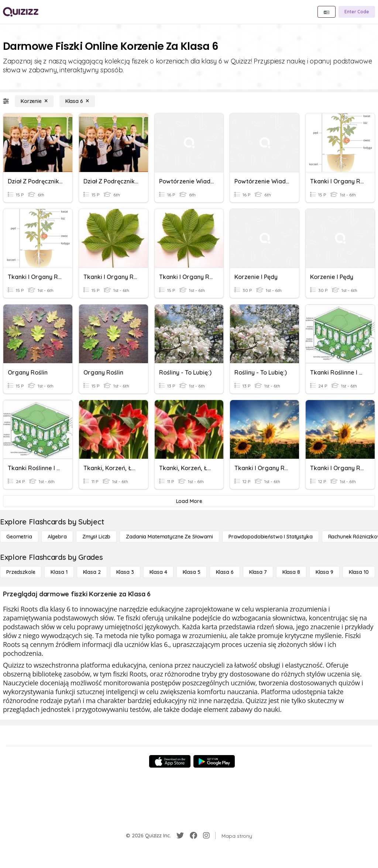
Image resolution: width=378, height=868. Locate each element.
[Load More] (189, 501)
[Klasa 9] (324, 572)
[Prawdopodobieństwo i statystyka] (271, 537)
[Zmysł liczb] (96, 537)
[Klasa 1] (59, 572)
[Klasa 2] (92, 572)
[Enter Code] (357, 12)
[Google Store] (214, 761)
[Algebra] (57, 537)
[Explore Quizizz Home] (21, 12)
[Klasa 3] (125, 572)
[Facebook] (193, 836)
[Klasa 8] (291, 572)
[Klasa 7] (258, 572)
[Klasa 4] (158, 572)
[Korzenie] (34, 101)
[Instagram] (206, 836)
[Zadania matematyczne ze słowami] (169, 537)
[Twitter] (180, 836)
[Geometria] (19, 537)
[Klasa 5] (192, 572)
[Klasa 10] (359, 572)
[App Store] (170, 761)
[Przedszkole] (21, 572)
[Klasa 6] (77, 101)
